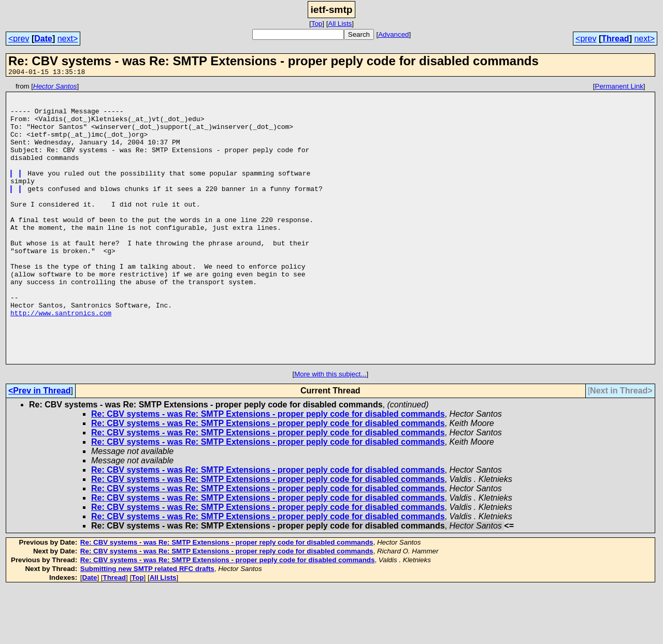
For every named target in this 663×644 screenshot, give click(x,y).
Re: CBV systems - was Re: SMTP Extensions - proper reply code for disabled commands (227, 598)
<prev (19, 39)
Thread (615, 39)
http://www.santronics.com (61, 359)
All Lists (340, 24)
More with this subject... (330, 430)
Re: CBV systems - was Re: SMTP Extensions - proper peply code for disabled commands (268, 470)
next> (68, 39)
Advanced (393, 34)
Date (43, 39)
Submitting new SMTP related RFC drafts (147, 625)
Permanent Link (619, 88)
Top (317, 24)
